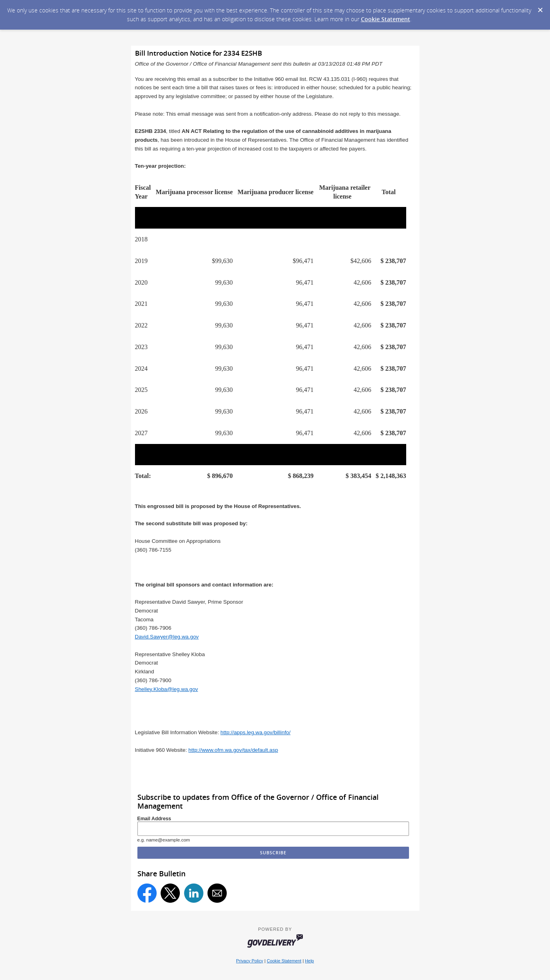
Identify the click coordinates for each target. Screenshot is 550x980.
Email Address (154, 819)
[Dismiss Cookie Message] (540, 8)
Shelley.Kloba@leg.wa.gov (167, 689)
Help (309, 961)
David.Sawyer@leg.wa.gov (167, 637)
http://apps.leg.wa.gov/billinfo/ (255, 732)
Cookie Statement (386, 19)
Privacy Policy (250, 961)
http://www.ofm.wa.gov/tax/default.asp (233, 750)
